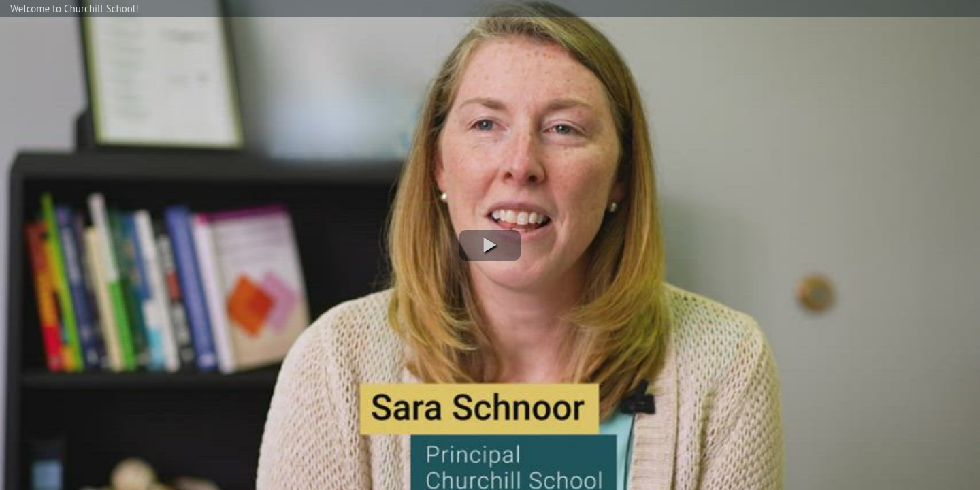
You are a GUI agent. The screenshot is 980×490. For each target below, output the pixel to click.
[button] (490, 245)
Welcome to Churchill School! (75, 9)
